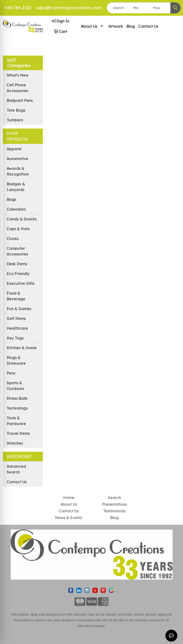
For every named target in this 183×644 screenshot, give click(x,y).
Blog (131, 26)
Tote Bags (16, 110)
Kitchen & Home (22, 348)
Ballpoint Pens (20, 100)
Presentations (114, 504)
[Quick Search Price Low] (140, 8)
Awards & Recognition (18, 171)
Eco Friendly (18, 274)
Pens (11, 373)
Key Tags (15, 338)
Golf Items (16, 318)
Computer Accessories (17, 251)
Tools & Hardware (16, 421)
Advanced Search (16, 469)
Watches (15, 443)
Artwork (116, 26)
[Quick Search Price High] (160, 8)
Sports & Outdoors (15, 386)
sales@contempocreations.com (69, 8)
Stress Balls (17, 398)
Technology (17, 408)
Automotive (17, 159)
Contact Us (148, 26)
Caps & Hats (18, 229)
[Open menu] (173, 44)
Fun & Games (19, 309)
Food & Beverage (16, 296)
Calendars (16, 209)
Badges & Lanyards (16, 187)
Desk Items (17, 264)
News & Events (69, 518)
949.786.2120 (18, 8)
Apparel (14, 149)
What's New (18, 75)
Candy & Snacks (22, 219)
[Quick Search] (119, 8)
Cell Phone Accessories (17, 88)
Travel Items (18, 433)
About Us (89, 26)
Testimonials (114, 511)
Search (114, 498)
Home (69, 498)
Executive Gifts (20, 283)
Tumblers (15, 120)
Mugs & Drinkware (16, 360)
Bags (11, 199)
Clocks (13, 239)
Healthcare (17, 328)
